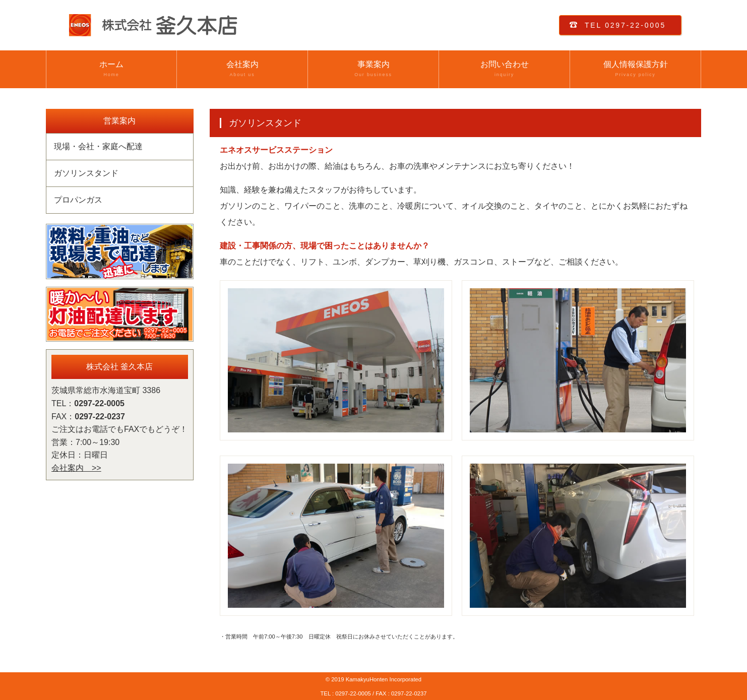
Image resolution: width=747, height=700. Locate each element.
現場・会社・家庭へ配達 (98, 146)
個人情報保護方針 (635, 69)
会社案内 (242, 69)
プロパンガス (78, 200)
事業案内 (373, 69)
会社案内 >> (76, 468)
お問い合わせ (504, 69)
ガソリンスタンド (86, 173)
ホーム (111, 69)
